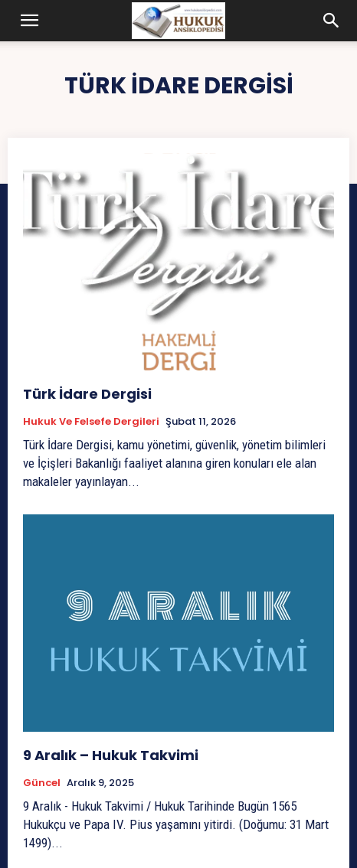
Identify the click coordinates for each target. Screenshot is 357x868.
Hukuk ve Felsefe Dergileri (91, 422)
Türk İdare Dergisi (87, 394)
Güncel (42, 783)
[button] (30, 21)
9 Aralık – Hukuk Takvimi (111, 755)
